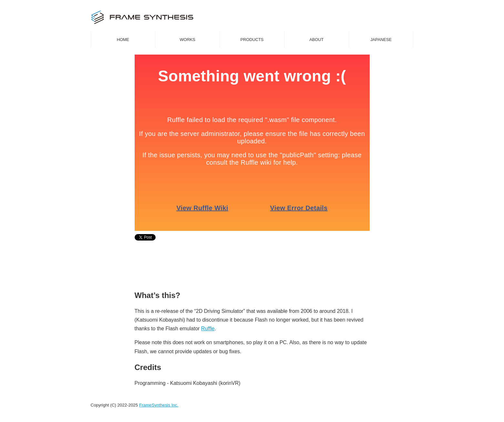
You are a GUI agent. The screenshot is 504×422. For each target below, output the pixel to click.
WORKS (188, 40)
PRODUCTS (252, 40)
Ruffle (208, 329)
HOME (123, 40)
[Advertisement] (252, 266)
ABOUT (316, 40)
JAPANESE (381, 40)
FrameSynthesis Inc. (159, 405)
